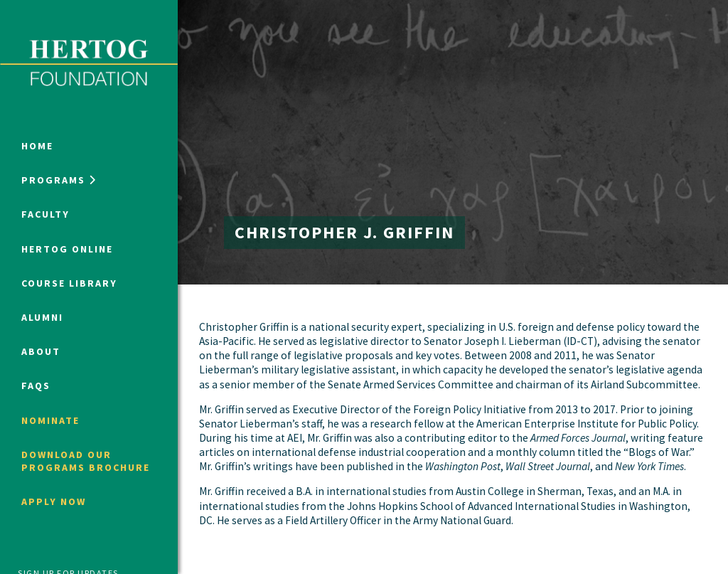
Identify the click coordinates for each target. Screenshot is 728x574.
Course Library (69, 283)
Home (37, 146)
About (41, 351)
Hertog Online (67, 249)
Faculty (45, 214)
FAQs (36, 386)
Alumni (42, 317)
